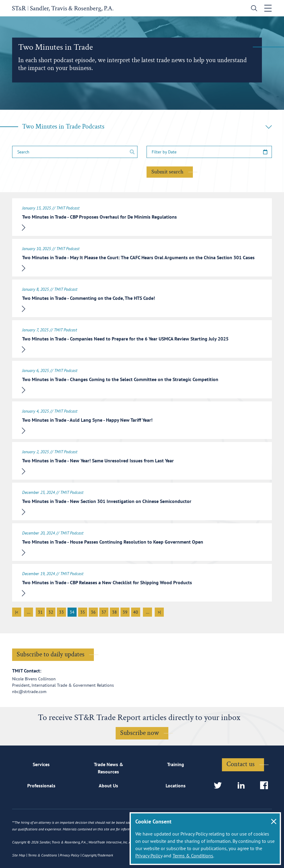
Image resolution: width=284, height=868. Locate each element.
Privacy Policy (149, 856)
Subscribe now (140, 733)
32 (51, 612)
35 (83, 612)
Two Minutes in (147, 127)
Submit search (167, 172)
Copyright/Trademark (97, 855)
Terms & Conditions (193, 856)
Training (176, 764)
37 (104, 612)
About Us (108, 786)
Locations (176, 786)
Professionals (41, 786)
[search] (253, 9)
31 (40, 612)
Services (41, 764)
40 (136, 612)
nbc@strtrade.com (29, 692)
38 (114, 612)
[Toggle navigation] (268, 8)
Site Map (19, 855)
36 (93, 612)
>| (159, 612)
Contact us (241, 764)
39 (125, 612)
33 (61, 612)
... (29, 612)
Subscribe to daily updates (51, 654)
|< (17, 612)
